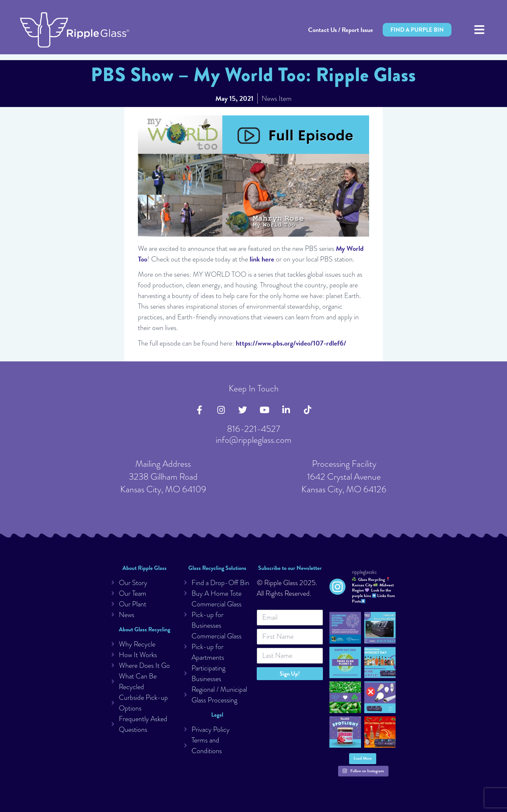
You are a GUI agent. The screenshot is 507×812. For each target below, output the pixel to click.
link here (262, 259)
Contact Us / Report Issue (341, 30)
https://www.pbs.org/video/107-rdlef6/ (291, 343)
